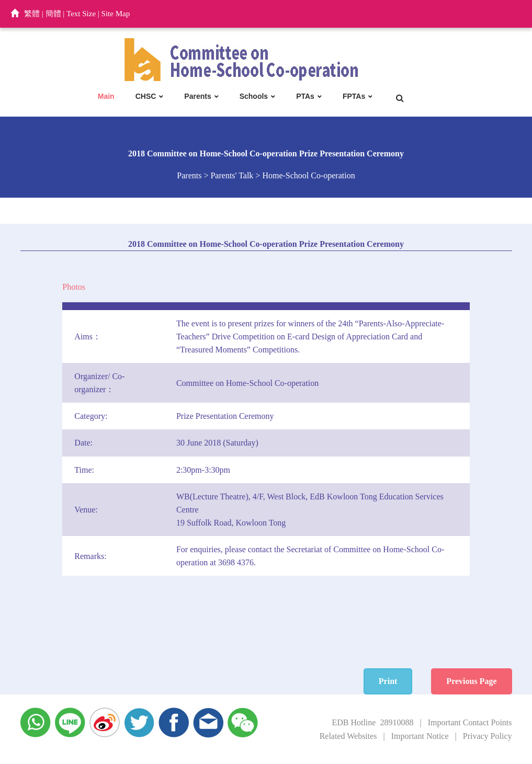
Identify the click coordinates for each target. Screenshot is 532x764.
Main (106, 96)
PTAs (305, 96)
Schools (254, 96)
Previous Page (471, 681)
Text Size (81, 14)
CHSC (146, 96)
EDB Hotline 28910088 (372, 722)
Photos (74, 287)
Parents (197, 96)
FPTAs (354, 96)
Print (388, 681)
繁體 (32, 14)
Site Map (116, 14)
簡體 (53, 14)
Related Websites (348, 736)
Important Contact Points (470, 722)
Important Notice (420, 736)
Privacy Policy (488, 736)
